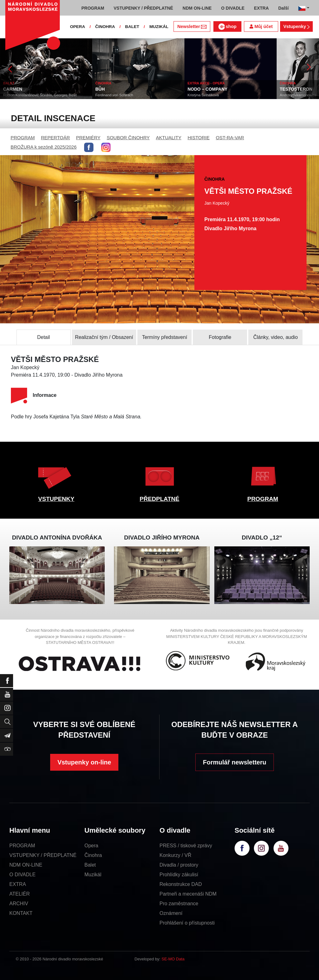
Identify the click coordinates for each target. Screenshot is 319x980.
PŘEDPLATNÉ (159, 499)
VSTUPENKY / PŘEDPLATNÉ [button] (143, 8)
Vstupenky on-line (84, 762)
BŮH (100, 89)
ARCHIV (19, 904)
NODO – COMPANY (207, 89)
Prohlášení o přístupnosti (187, 923)
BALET (132, 27)
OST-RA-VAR (230, 138)
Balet (90, 865)
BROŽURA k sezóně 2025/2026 (44, 147)
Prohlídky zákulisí (179, 875)
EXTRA (18, 884)
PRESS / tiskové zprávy (186, 846)
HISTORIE (199, 138)
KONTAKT (21, 913)
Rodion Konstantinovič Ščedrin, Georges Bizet (40, 95)
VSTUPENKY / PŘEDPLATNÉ (43, 855)
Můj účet (261, 26)
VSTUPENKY (56, 499)
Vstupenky (296, 26)
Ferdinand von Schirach (114, 95)
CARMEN (13, 89)
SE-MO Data (173, 959)
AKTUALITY (169, 138)
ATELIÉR (20, 894)
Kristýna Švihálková (203, 95)
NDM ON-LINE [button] (197, 8)
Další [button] (283, 8)
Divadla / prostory (179, 865)
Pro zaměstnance (179, 904)
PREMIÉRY (88, 138)
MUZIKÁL (159, 27)
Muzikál (93, 875)
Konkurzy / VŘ (175, 855)
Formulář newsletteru (234, 762)
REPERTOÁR (56, 138)
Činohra (93, 855)
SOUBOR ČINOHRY (128, 138)
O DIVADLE (22, 875)
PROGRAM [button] (93, 8)
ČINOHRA (105, 27)
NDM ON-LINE (26, 865)
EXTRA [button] (261, 8)
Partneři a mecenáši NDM (188, 894)
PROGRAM (23, 138)
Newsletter (192, 26)
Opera (91, 846)
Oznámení (171, 913)
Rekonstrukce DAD (181, 884)
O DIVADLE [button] (233, 8)
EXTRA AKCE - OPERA (206, 83)
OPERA (78, 27)
